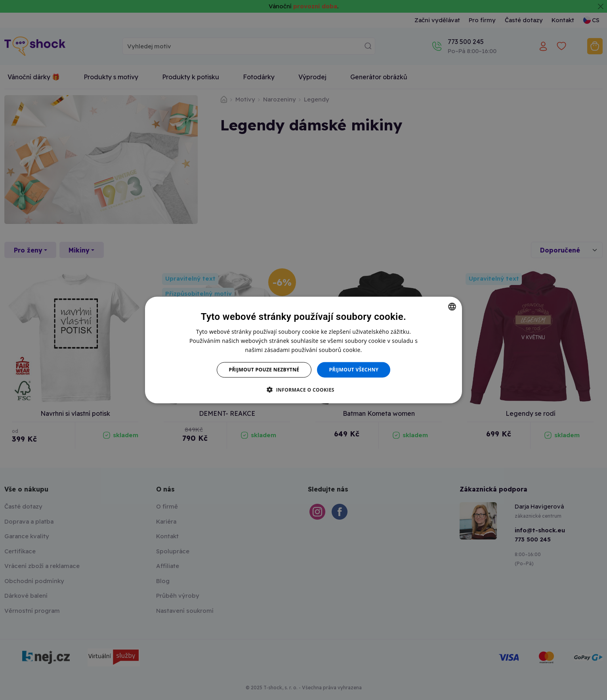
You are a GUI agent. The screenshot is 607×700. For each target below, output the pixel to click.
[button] (303, 389)
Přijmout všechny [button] (354, 370)
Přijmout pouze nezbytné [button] (264, 370)
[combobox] (452, 307)
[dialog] (303, 350)
